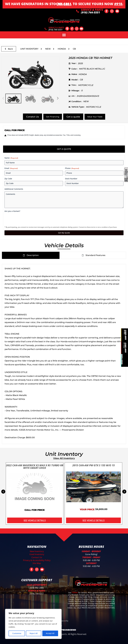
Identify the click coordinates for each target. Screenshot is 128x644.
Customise (17, 633)
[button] (64, 35)
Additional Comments (14, 189)
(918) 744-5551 (37, 594)
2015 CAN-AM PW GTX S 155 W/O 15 (93, 465)
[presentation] (24, 218)
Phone (72, 168)
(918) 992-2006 (37, 588)
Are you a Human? (12, 211)
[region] (33, 624)
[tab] (64, 149)
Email (11, 168)
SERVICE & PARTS (92, 10)
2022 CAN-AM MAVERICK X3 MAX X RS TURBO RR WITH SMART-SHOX (35, 467)
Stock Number (71, 179)
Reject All (34, 633)
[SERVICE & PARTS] (78, 11)
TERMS (75, 593)
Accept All (50, 633)
